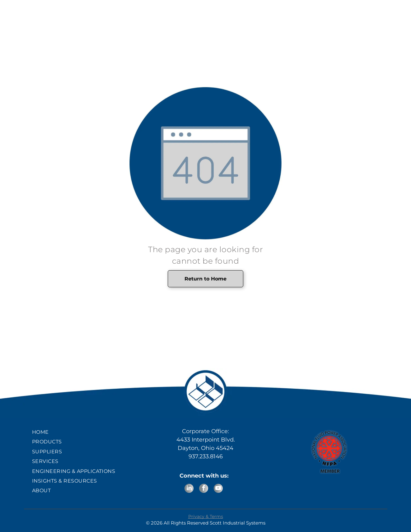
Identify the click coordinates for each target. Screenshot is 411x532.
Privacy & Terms (206, 516)
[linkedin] (189, 489)
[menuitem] (82, 432)
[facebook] (204, 489)
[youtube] (218, 489)
